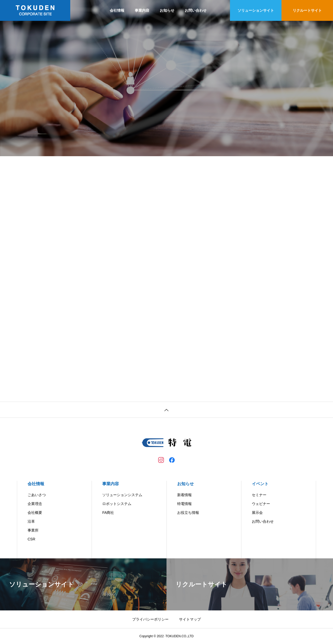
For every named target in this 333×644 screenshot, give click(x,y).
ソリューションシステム (122, 495)
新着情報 (184, 495)
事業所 (33, 530)
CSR (31, 539)
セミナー (259, 495)
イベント (260, 484)
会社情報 (117, 10)
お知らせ (167, 10)
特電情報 (184, 504)
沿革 (31, 521)
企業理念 (35, 504)
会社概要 (35, 513)
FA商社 (108, 513)
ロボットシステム (117, 504)
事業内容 (142, 10)
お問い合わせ (196, 10)
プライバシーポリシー (150, 619)
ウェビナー (261, 504)
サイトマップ (190, 619)
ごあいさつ (37, 495)
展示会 (257, 513)
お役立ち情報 (188, 513)
